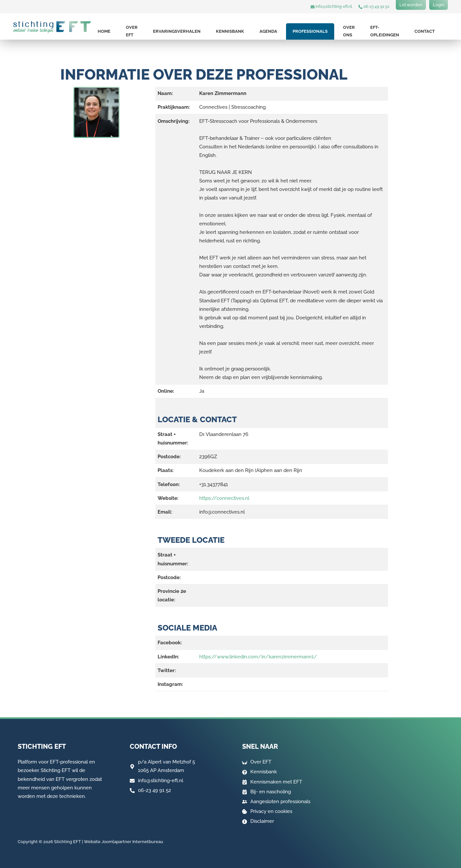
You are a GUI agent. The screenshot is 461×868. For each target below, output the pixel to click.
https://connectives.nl (224, 498)
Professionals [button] (310, 31)
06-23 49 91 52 (374, 7)
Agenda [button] (268, 31)
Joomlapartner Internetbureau (132, 842)
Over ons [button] (349, 31)
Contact (425, 31)
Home (104, 31)
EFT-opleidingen (385, 31)
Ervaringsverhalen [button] (177, 31)
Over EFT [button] (132, 31)
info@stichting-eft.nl (331, 7)
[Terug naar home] (52, 27)
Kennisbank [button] (230, 31)
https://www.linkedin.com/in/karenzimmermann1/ (258, 657)
